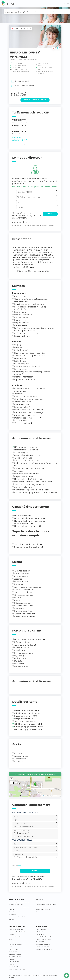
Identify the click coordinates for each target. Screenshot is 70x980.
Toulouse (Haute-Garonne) (44, 949)
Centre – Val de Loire (15, 937)
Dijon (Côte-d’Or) (41, 929)
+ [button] (11, 779)
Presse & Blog (40, 907)
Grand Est (12, 942)
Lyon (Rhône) (40, 934)
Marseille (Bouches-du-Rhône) (45, 937)
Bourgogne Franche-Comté (17, 932)
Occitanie (12, 964)
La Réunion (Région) (15, 954)
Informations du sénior (26, 812)
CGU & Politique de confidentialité (31, 975)
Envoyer (50, 214)
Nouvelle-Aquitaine (14, 962)
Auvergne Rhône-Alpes (16, 929)
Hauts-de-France (14, 949)
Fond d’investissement (43, 909)
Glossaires (12, 909)
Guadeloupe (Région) (15, 944)
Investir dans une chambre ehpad (19, 907)
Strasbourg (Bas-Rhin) (43, 947)
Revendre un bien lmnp (16, 904)
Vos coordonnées (22, 840)
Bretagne (11, 934)
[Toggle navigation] (68, 3)
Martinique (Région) (15, 957)
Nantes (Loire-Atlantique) (44, 939)
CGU (20, 865)
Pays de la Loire (13, 967)
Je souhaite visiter (25, 836)
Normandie (12, 959)
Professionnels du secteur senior (46, 904)
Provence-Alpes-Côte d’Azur (17, 969)
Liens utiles (12, 912)
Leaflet (43, 796)
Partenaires (12, 914)
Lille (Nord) (39, 932)
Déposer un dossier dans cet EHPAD (35, 100)
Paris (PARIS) (40, 942)
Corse (10, 939)
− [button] (11, 782)
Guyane (11, 947)
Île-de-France (13, 952)
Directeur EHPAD (41, 902)
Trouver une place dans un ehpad (19, 902)
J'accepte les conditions (28, 857)
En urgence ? (23, 833)
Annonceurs (40, 912)
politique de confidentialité (25, 225)
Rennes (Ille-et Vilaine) (43, 944)
